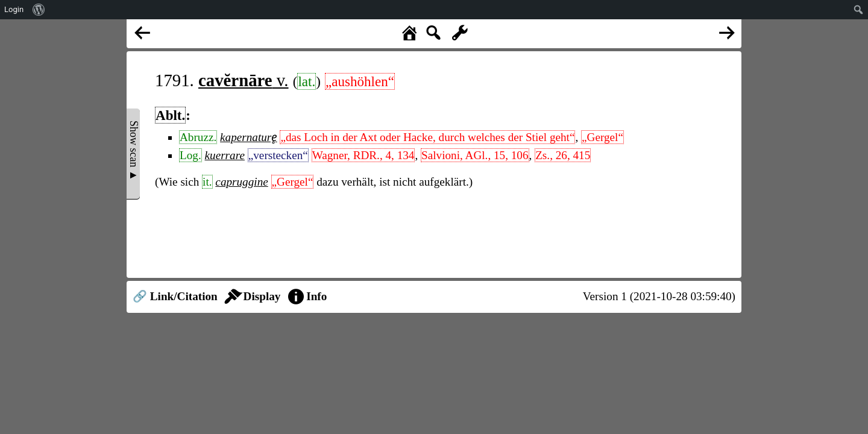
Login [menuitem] (14, 9)
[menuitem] (39, 10)
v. (244, 80)
